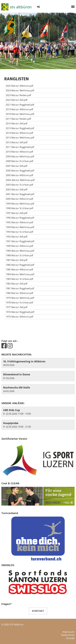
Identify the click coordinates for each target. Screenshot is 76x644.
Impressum (68, 632)
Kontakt (38, 611)
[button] (38, 412)
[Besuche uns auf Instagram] (10, 346)
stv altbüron (21, 7)
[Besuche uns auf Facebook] (4, 346)
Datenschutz (68, 635)
